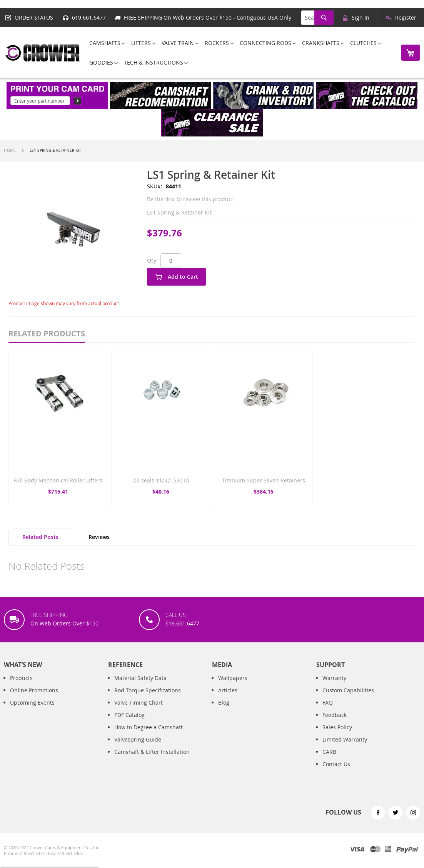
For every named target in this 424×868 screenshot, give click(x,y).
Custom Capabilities (348, 690)
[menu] (238, 53)
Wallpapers (233, 678)
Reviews (99, 537)
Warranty (334, 678)
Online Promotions (34, 690)
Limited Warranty (345, 739)
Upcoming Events (32, 703)
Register (406, 17)
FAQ (328, 703)
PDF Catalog (129, 715)
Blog (224, 703)
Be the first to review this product (190, 199)
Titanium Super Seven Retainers (264, 480)
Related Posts (40, 537)
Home (10, 150)
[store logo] (42, 53)
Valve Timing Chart (139, 703)
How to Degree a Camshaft (149, 727)
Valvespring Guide (138, 739)
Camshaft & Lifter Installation (152, 752)
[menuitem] (105, 43)
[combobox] (317, 18)
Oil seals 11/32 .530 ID (161, 480)
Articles (228, 690)
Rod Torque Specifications (148, 690)
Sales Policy (337, 727)
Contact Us (336, 764)
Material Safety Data (140, 678)
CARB (329, 752)
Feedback (335, 715)
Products (21, 678)
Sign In (361, 17)
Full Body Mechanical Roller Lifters (58, 480)
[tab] (40, 537)
